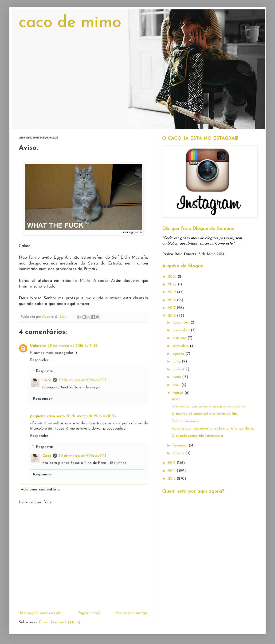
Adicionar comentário (40, 490)
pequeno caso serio (47, 416)
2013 (172, 479)
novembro (182, 330)
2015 (172, 463)
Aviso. (176, 399)
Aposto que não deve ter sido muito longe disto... (213, 429)
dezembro (182, 323)
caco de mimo (70, 23)
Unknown (38, 346)
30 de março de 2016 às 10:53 (91, 416)
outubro (180, 338)
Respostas (45, 371)
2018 (173, 300)
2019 (173, 292)
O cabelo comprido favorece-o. (198, 436)
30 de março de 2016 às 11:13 (82, 380)
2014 (172, 471)
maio (177, 377)
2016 (173, 316)
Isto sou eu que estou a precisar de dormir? (209, 407)
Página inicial (89, 613)
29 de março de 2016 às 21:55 (72, 346)
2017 (172, 308)
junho (178, 369)
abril (177, 385)
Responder (39, 360)
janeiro (179, 453)
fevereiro (181, 446)
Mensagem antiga (132, 613)
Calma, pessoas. (185, 421)
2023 (173, 277)
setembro (181, 346)
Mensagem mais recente (41, 613)
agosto (179, 354)
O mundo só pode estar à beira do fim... (205, 414)
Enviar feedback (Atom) (60, 622)
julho (177, 362)
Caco (47, 380)
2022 (173, 284)
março (179, 393)
